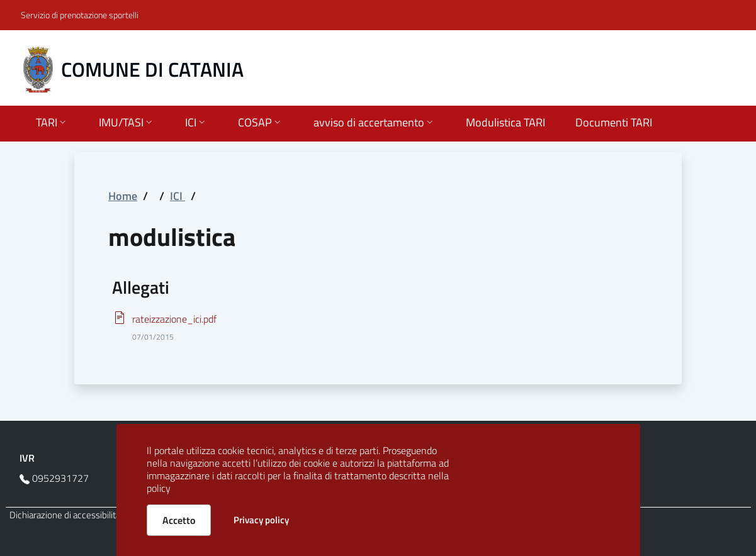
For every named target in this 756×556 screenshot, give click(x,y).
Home (123, 196)
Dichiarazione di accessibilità (65, 515)
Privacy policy (261, 520)
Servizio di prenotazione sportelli (80, 15)
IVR (27, 458)
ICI (178, 196)
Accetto (179, 520)
